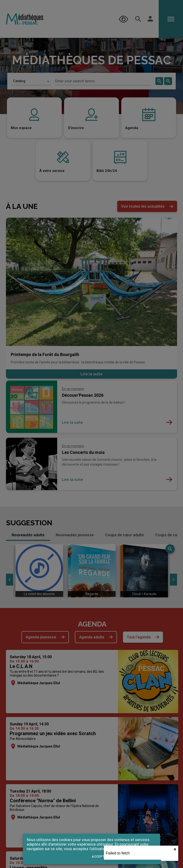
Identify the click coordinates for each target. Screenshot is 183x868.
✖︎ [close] (175, 849)
